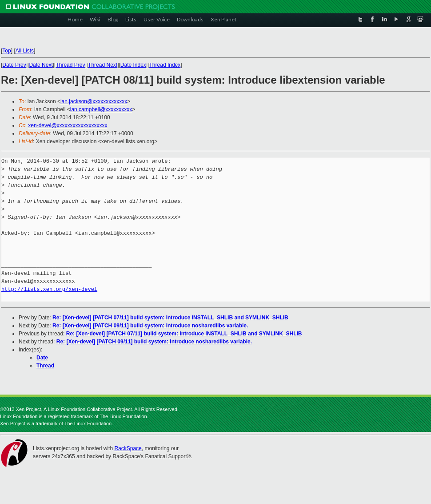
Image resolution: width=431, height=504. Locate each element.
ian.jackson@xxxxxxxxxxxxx (94, 101)
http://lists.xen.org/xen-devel (49, 289)
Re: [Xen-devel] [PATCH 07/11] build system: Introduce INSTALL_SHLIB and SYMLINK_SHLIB (170, 318)
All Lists (25, 51)
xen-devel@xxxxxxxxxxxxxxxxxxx (68, 125)
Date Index (133, 65)
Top (6, 51)
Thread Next (103, 65)
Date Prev (14, 65)
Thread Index (165, 65)
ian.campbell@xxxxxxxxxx (101, 109)
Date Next (41, 65)
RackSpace (128, 448)
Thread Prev (70, 65)
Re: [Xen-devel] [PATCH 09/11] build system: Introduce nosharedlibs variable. (150, 326)
